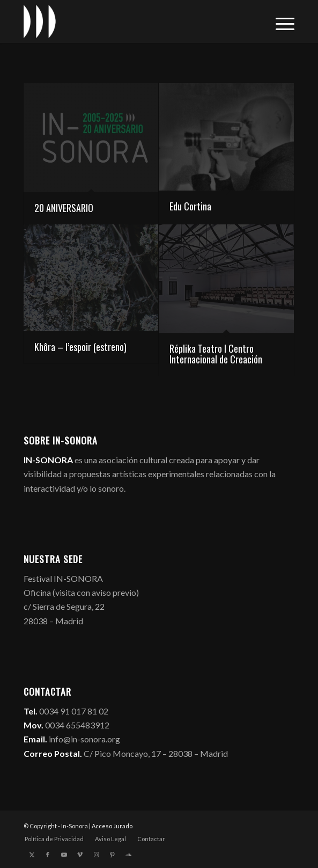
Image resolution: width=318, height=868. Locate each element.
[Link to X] (32, 855)
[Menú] (280, 21)
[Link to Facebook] (48, 855)
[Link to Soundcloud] (128, 855)
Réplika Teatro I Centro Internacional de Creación (216, 354)
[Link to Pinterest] (112, 855)
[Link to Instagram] (96, 855)
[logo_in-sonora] (132, 21)
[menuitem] (280, 21)
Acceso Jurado (112, 826)
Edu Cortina (190, 206)
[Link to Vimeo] (80, 855)
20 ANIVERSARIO (64, 208)
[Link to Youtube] (64, 855)
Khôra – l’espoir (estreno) (80, 347)
